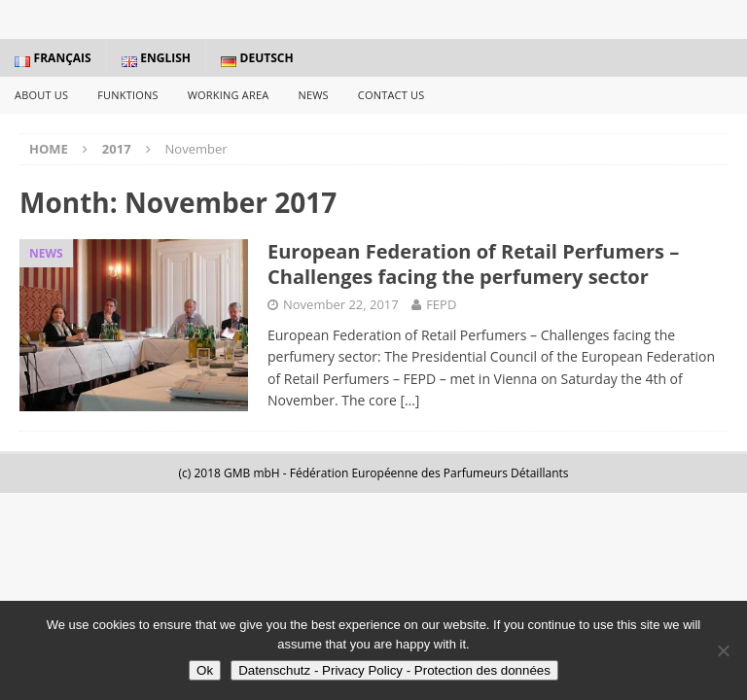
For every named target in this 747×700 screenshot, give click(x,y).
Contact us (391, 95)
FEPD (441, 304)
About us (41, 95)
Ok (205, 670)
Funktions (128, 95)
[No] (723, 650)
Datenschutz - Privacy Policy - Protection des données (394, 670)
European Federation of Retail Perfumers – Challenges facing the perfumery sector (473, 264)
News (313, 95)
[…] (409, 400)
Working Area (229, 95)
